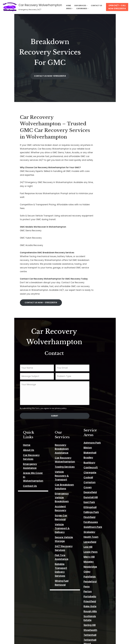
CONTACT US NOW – (27, 249)
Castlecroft (97, 400)
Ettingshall (96, 440)
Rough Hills (96, 544)
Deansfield (96, 425)
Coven (93, 420)
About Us (15, 383)
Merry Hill (95, 489)
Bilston (94, 380)
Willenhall (95, 599)
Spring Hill (95, 554)
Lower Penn (96, 484)
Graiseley (95, 465)
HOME (68, 6)
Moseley (95, 494)
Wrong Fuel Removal (64, 471)
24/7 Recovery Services (66, 452)
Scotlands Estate (100, 549)
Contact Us (16, 407)
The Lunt (95, 574)
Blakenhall (96, 385)
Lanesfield (96, 475)
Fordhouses (97, 455)
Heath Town (97, 469)
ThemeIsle (29, 641)
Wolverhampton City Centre (107, 603)
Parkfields (96, 509)
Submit (65, 354)
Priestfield (96, 534)
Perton (94, 524)
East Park (95, 435)
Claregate (96, 405)
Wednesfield (97, 584)
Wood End (96, 626)
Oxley (93, 504)
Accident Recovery (63, 428)
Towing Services (61, 396)
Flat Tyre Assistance (64, 457)
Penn (93, 519)
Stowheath (96, 559)
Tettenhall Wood (100, 569)
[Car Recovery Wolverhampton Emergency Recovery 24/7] (32, 7)
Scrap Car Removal (63, 433)
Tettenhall (96, 564)
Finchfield (95, 450)
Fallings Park (97, 445)
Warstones (96, 579)
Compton (95, 415)
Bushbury (95, 395)
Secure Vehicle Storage (66, 447)
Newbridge (96, 499)
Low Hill (94, 479)
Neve (4, 641)
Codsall (94, 410)
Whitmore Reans (100, 589)
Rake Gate (96, 539)
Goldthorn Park (99, 460)
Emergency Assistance (23, 393)
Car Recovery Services (23, 388)
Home (13, 378)
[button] (87, 6)
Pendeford (96, 514)
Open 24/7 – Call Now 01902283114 (117, 7)
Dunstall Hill (97, 430)
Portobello (96, 529)
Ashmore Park (98, 375)
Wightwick (96, 593)
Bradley (94, 390)
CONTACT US (96, 6)
